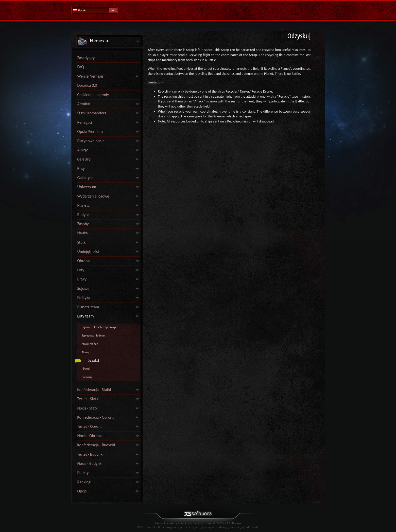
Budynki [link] (84, 215)
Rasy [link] (81, 169)
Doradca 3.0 (87, 85)
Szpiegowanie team (94, 335)
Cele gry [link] (84, 159)
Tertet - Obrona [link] (90, 426)
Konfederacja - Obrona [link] (96, 417)
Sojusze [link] (83, 288)
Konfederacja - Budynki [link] (96, 445)
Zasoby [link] (83, 224)
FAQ (81, 67)
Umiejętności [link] (88, 251)
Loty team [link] (86, 316)
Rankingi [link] (84, 482)
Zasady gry (86, 58)
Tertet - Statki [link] (88, 399)
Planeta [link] (84, 205)
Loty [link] (81, 270)
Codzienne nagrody (93, 95)
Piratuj (86, 369)
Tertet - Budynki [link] (90, 454)
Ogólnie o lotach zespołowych (100, 327)
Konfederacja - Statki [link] (94, 390)
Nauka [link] (83, 233)
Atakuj (86, 352)
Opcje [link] (82, 491)
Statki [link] (82, 242)
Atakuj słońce (90, 344)
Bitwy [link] (82, 279)
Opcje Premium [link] (90, 131)
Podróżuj (87, 377)
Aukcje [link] (83, 150)
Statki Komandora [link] (92, 113)
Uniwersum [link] (87, 187)
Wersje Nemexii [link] (90, 76)
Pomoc (198, 10)
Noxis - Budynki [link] (90, 463)
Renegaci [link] (85, 122)
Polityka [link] (84, 298)
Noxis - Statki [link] (88, 408)
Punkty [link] (83, 473)
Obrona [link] (84, 261)
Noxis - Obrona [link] (90, 436)
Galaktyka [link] (85, 178)
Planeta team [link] (88, 307)
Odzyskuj (93, 361)
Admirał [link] (84, 104)
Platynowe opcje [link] (91, 141)
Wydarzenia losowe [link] (93, 196)
